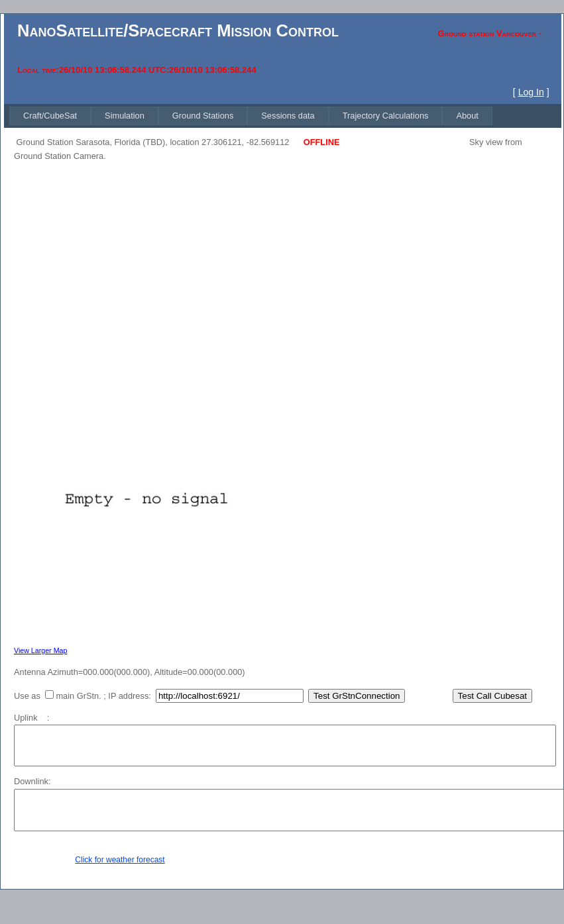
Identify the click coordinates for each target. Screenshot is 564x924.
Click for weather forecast (120, 860)
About (467, 116)
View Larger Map (40, 650)
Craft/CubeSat (50, 116)
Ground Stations (203, 116)
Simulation (125, 116)
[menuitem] (50, 116)
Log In (531, 92)
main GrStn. (78, 696)
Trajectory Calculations (386, 116)
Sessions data (288, 116)
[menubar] (251, 116)
